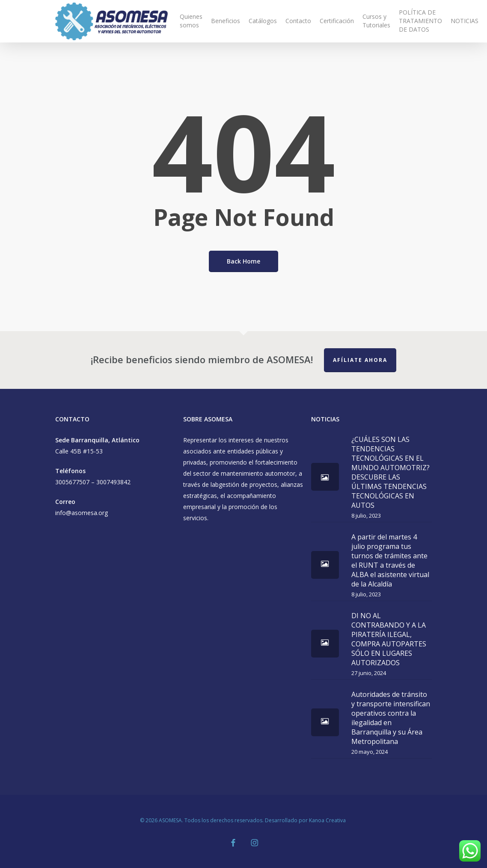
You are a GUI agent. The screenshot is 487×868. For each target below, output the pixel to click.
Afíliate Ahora (360, 360)
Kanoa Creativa (328, 820)
